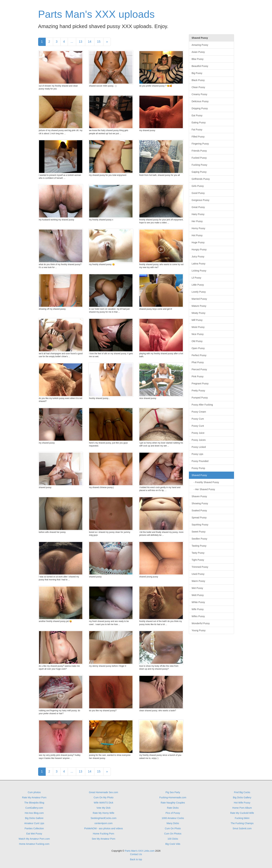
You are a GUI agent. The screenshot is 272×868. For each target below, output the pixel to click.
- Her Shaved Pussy (203, 489)
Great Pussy (198, 207)
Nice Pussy (198, 334)
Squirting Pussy (200, 525)
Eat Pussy (197, 115)
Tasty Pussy (198, 553)
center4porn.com (104, 823)
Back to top (136, 859)
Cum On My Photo (104, 797)
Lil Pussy (196, 278)
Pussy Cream (199, 412)
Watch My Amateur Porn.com (34, 839)
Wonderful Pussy (201, 623)
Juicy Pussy (198, 257)
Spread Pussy (199, 518)
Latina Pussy (198, 264)
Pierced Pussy (199, 369)
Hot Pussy (197, 235)
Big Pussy (197, 73)
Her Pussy (197, 221)
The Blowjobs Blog (34, 803)
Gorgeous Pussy (201, 200)
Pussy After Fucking (202, 405)
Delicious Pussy (200, 101)
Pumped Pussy (200, 398)
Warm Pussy (198, 581)
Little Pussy (198, 285)
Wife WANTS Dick (104, 803)
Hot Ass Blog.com (34, 813)
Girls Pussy (198, 186)
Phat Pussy (198, 362)
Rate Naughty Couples (173, 803)
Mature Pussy (199, 306)
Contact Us (136, 854)
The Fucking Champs (242, 823)
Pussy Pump (198, 468)
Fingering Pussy (200, 144)
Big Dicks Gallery (242, 797)
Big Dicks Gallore (34, 818)
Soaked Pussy (199, 510)
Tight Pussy (198, 560)
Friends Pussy (199, 151)
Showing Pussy (200, 503)
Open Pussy (198, 348)
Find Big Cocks (242, 792)
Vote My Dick (104, 808)
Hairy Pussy (198, 214)
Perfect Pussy (199, 355)
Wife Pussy (198, 609)
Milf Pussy (197, 320)
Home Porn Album (242, 808)
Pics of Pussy (173, 813)
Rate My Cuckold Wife (242, 813)
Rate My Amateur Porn (34, 797)
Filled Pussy (198, 137)
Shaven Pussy (199, 496)
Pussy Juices (199, 440)
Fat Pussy (197, 130)
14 (90, 42)
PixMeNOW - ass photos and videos (104, 828)
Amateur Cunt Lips (34, 823)
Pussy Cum (198, 419)
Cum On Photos (173, 834)
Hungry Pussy (199, 249)
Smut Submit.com (242, 828)
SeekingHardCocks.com (103, 818)
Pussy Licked (199, 447)
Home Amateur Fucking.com (34, 844)
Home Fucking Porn (104, 834)
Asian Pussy (198, 52)
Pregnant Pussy (200, 384)
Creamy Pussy (199, 94)
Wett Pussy (198, 595)
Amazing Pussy (200, 45)
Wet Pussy (197, 588)
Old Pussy (197, 341)
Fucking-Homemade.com (173, 797)
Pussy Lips (197, 454)
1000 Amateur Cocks (173, 818)
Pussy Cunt (198, 426)
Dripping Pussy (200, 108)
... (72, 42)
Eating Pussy (199, 123)
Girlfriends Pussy (201, 179)
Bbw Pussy (198, 59)
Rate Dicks (173, 808)
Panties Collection (34, 828)
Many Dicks (173, 823)
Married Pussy (199, 299)
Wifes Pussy (198, 616)
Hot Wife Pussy (242, 803)
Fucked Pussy (199, 158)
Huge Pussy (198, 242)
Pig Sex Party (173, 792)
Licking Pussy (199, 271)
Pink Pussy (198, 376)
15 (99, 42)
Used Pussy (198, 574)
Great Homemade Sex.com (104, 792)
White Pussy (198, 602)
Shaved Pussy (199, 475)
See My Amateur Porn (104, 839)
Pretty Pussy (198, 391)
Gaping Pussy (199, 172)
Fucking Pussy (199, 165)
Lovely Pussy (199, 292)
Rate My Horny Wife (104, 813)
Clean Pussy (198, 87)
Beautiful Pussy (200, 66)
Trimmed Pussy (200, 567)
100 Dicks (173, 839)
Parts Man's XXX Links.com (140, 851)
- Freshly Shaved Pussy (205, 482)
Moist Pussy (198, 327)
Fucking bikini (242, 818)
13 (81, 42)
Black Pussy (198, 80)
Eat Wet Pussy (34, 834)
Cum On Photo (173, 828)
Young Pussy (199, 630)
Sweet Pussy (199, 532)
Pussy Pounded (200, 461)
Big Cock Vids (173, 844)
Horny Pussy (198, 228)
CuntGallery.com (34, 808)
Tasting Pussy (199, 546)
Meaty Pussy (198, 313)
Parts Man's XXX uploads (96, 14)
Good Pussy (198, 193)
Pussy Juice (198, 433)
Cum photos (34, 792)
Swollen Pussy (199, 539)
